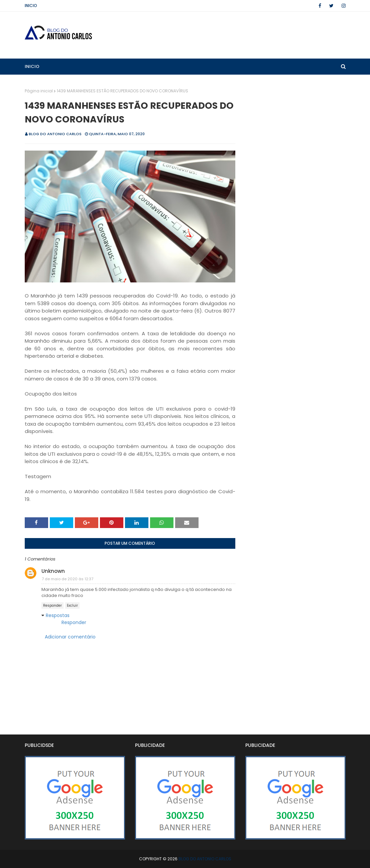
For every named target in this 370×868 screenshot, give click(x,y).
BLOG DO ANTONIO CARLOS (55, 134)
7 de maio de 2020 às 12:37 (68, 579)
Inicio (31, 6)
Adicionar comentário (70, 637)
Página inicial (39, 91)
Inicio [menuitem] (32, 66)
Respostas (58, 615)
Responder (52, 605)
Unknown (53, 571)
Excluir (72, 605)
